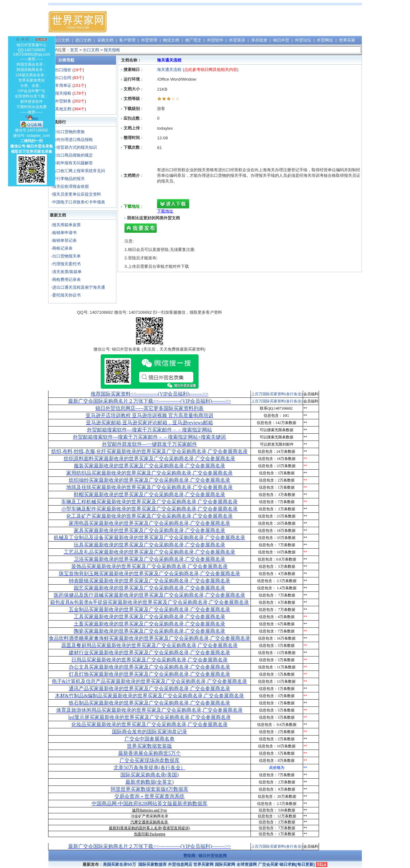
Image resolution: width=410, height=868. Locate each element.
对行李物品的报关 (68, 179)
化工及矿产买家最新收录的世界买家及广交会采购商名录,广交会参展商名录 (149, 516)
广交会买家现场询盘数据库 (149, 760)
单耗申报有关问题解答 (73, 163)
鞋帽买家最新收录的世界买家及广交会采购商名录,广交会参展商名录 (149, 494)
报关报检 (112, 50)
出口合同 (63, 78)
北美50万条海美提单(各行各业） (149, 768)
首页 (74, 50)
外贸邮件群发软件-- (149, 444)
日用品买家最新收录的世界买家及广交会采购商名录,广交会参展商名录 (149, 660)
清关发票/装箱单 (67, 272)
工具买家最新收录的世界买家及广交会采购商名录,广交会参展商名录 (149, 617)
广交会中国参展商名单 (149, 739)
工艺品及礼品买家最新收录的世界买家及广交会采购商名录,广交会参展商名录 (149, 552)
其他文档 (63, 109)
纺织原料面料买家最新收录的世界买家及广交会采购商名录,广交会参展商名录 (149, 459)
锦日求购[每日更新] (297, 864)
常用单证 (63, 85)
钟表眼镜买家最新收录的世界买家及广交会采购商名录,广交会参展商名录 (149, 581)
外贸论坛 (303, 40)
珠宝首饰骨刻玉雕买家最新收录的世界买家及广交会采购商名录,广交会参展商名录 (149, 574)
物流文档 (171, 40)
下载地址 (165, 211)
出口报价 (63, 70)
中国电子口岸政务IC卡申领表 (79, 202)
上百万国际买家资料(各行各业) (277, 394)
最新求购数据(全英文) (150, 782)
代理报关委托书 (66, 264)
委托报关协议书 (66, 295)
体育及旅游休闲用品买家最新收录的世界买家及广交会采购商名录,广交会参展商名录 (149, 710)
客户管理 (127, 40)
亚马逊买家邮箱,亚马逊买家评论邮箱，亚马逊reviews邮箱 (149, 423)
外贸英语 (237, 40)
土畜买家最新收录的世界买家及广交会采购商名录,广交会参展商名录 (149, 624)
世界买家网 (203, 864)
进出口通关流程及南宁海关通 (79, 287)
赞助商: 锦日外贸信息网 (205, 856)
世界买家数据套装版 (149, 746)
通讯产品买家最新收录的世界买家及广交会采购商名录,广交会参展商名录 (149, 688)
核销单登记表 (64, 240)
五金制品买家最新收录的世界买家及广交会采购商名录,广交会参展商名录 (149, 609)
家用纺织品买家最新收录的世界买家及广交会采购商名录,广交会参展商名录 (149, 473)
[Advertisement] (248, 22)
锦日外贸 (281, 40)
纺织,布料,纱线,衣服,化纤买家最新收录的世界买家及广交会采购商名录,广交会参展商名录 (149, 451)
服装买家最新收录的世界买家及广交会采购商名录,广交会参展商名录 (149, 466)
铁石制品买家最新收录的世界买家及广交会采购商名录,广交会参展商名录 (149, 703)
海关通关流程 (170, 70)
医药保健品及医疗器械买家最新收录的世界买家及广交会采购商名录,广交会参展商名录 (149, 595)
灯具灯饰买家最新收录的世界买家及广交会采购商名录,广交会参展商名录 (149, 674)
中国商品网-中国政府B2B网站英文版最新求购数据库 (150, 803)
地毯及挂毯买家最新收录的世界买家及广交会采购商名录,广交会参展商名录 (149, 487)
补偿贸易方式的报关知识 (75, 147)
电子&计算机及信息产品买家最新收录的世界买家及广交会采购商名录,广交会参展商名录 (149, 681)
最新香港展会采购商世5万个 (149, 753)
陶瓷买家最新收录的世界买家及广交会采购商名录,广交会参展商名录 (149, 631)
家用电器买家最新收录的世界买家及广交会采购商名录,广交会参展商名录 (149, 523)
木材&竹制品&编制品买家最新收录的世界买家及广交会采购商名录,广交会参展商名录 (150, 696)
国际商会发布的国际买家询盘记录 (149, 732)
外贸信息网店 (180, 864)
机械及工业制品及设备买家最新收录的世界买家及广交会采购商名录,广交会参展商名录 (149, 538)
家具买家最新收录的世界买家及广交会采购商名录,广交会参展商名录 (149, 530)
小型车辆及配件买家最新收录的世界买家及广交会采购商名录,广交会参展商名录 (149, 509)
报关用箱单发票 (66, 225)
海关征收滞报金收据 (71, 186)
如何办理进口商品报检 (73, 140)
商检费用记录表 (66, 279)
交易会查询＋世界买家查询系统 (149, 796)
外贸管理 (149, 40)
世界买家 (347, 40)
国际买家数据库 (152, 864)
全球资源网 (247, 864)
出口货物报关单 (66, 256)
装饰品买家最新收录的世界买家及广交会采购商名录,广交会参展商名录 (149, 566)
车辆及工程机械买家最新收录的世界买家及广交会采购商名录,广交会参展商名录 (149, 502)
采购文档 (105, 40)
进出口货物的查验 (68, 132)
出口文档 (61, 40)
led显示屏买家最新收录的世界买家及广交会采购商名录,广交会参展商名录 (149, 717)
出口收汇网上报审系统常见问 (79, 171)
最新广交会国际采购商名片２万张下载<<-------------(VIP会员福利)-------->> (149, 401)
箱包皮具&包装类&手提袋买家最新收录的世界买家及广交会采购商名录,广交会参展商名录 (150, 602)
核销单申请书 (64, 233)
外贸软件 (215, 40)
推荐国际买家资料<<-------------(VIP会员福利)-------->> (149, 394)
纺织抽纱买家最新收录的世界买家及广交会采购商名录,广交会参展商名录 (149, 480)
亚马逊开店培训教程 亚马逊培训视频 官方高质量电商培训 (149, 415)
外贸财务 (63, 101)
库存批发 (259, 40)
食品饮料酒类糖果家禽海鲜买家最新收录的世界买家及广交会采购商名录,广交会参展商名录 (149, 638)
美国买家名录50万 (119, 864)
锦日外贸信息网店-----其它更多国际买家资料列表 (150, 408)
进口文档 (83, 40)
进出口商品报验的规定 (73, 155)
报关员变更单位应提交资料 (77, 194)
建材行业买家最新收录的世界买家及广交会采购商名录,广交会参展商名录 (149, 653)
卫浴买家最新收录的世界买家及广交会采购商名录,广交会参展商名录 (149, 559)
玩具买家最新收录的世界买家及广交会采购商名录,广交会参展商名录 (149, 545)
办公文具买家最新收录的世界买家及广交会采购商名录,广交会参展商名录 (149, 667)
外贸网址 (325, 40)
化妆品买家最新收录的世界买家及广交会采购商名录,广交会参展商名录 (149, 724)
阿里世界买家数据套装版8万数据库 (149, 789)
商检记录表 (62, 248)
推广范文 (193, 40)
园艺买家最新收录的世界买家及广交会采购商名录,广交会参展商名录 (149, 588)
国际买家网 (225, 864)
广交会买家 (268, 864)
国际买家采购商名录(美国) (150, 775)
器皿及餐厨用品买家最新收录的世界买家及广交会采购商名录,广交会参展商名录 (149, 645)
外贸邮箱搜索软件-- (149, 430)
